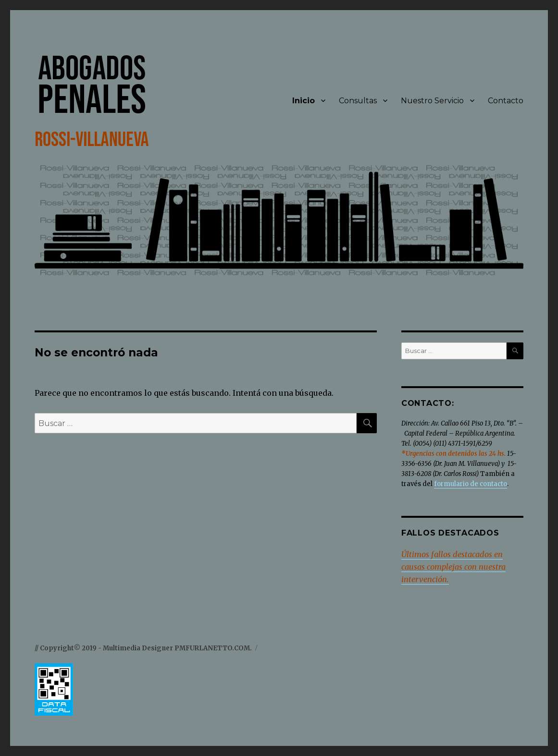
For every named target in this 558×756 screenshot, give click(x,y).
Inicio (304, 101)
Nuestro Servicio (432, 101)
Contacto (506, 101)
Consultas (358, 101)
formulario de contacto (471, 484)
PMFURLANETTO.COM (212, 648)
